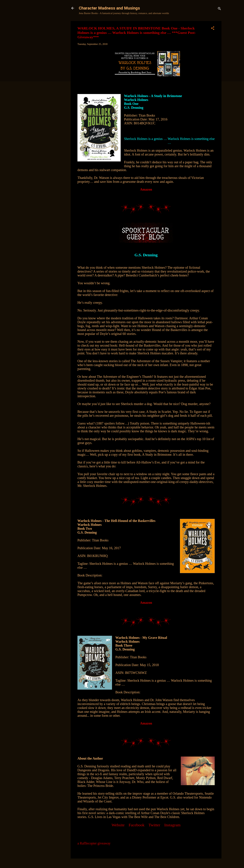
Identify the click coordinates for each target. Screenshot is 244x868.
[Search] (219, 9)
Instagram (172, 825)
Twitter (154, 825)
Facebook (136, 825)
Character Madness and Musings (109, 8)
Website (118, 825)
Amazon (146, 189)
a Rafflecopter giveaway (94, 843)
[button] (213, 29)
